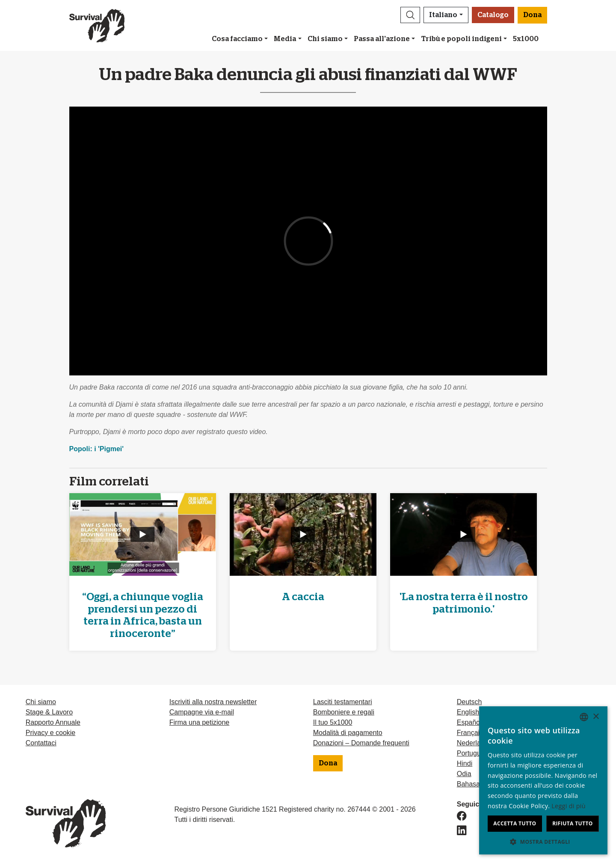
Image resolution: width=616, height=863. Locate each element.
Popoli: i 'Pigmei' (97, 449)
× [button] (596, 717)
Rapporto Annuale (53, 722)
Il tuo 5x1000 (333, 722)
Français (470, 733)
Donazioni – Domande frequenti (361, 743)
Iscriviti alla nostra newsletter (213, 702)
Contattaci (41, 743)
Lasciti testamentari (343, 702)
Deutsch (469, 702)
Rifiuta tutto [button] (573, 823)
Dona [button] (532, 15)
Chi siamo (325, 39)
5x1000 (526, 39)
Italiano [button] (443, 15)
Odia (464, 774)
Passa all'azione (382, 39)
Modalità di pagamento (348, 733)
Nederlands (474, 743)
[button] (410, 15)
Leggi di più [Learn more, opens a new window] (569, 806)
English (468, 712)
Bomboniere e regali (344, 712)
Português (472, 753)
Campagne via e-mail (202, 712)
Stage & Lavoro (49, 712)
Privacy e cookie (51, 733)
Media (285, 39)
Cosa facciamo (237, 39)
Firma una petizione (200, 722)
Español (469, 722)
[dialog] (543, 780)
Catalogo (493, 15)
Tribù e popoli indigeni (462, 39)
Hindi (465, 763)
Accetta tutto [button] (515, 823)
